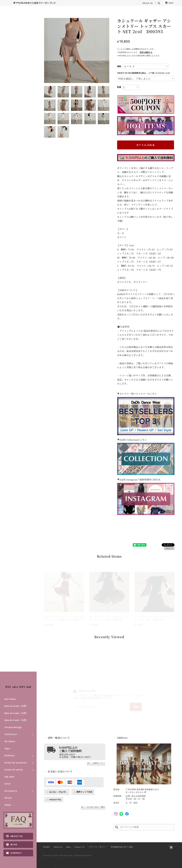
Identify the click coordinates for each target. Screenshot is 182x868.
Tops (7, 749)
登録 (136, 707)
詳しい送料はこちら (96, 763)
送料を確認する (146, 52)
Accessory (11, 791)
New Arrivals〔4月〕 (16, 720)
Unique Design (13, 727)
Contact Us (79, 847)
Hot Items (10, 699)
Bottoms (10, 756)
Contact (16, 853)
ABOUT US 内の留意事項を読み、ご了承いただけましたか (144, 73)
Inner (8, 784)
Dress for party (14, 770)
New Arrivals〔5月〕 (16, 713)
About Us (148, 3)
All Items (10, 741)
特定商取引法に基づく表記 (122, 847)
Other (8, 805)
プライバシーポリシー (98, 847)
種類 (119, 66)
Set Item (9, 777)
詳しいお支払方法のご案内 (93, 807)
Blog (14, 845)
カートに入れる (146, 145)
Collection (11, 734)
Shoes (8, 798)
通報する (169, 548)
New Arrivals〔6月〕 (16, 706)
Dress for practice (16, 763)
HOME (46, 847)
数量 (119, 87)
